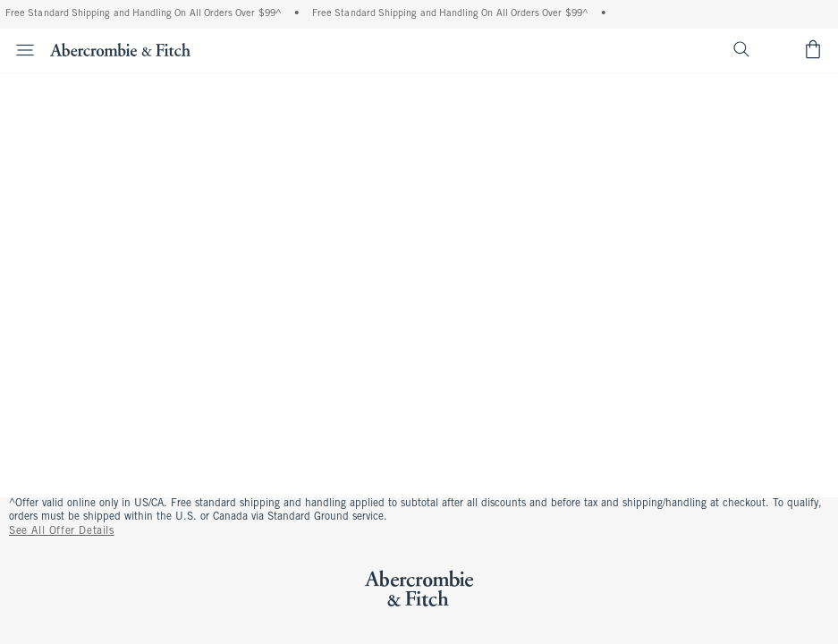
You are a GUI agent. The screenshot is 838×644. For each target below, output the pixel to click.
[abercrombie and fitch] (120, 49)
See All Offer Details (62, 531)
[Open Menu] (20, 50)
